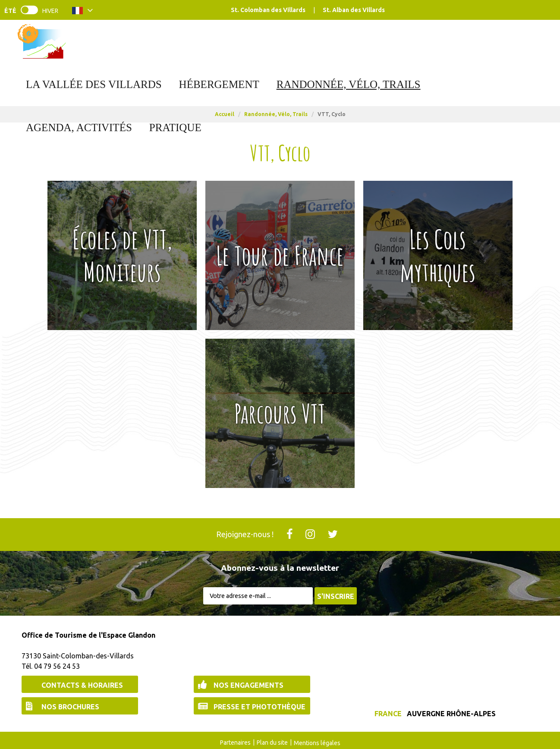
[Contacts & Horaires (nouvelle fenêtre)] (80, 684)
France (388, 714)
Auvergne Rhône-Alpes (451, 714)
